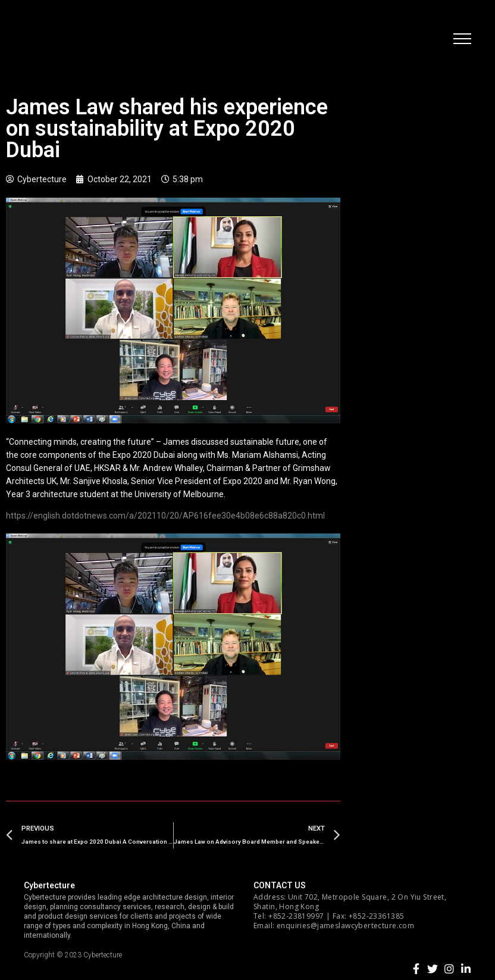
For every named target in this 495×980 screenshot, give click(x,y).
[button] (462, 39)
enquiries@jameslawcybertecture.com (345, 926)
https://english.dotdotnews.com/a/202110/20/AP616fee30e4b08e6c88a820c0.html (165, 516)
